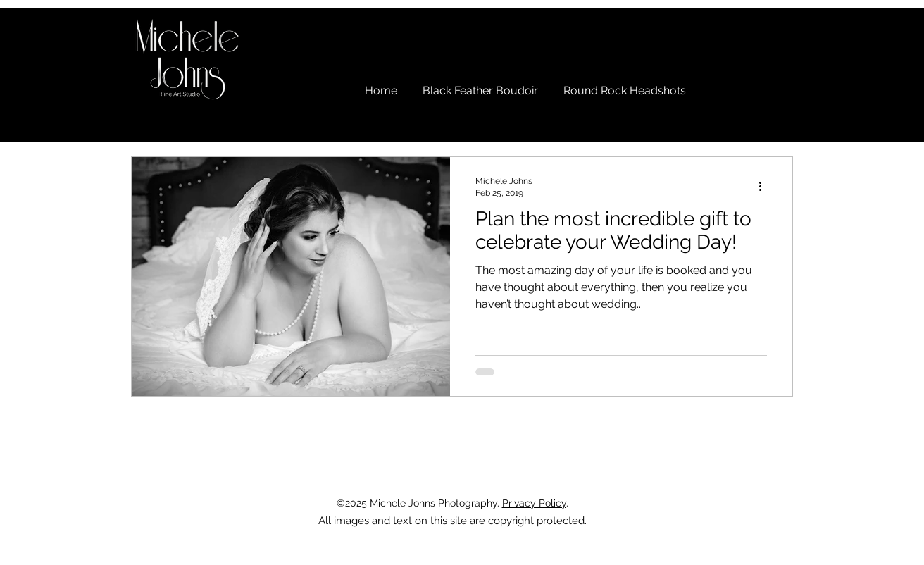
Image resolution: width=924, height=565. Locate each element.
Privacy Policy (534, 503)
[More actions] (765, 186)
